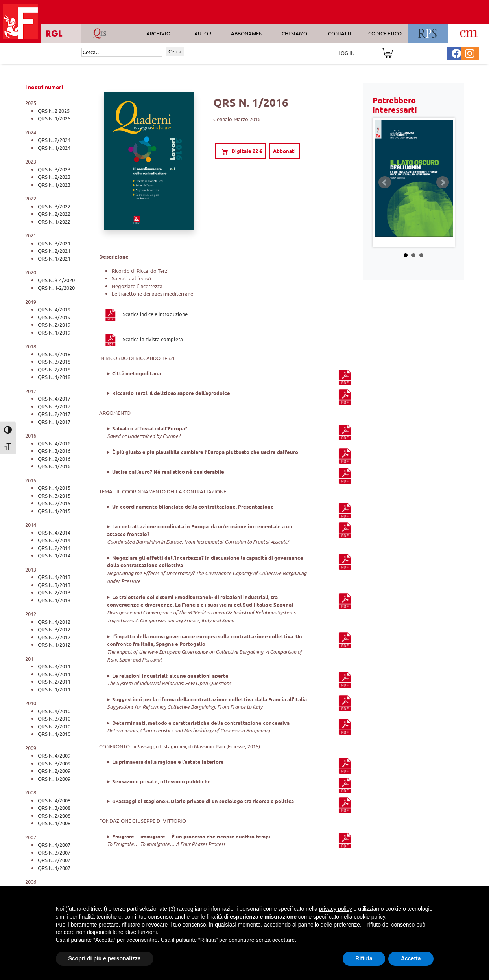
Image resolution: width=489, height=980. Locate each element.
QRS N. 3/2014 (54, 540)
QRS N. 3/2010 (54, 718)
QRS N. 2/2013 (54, 592)
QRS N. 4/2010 (54, 711)
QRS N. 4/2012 (54, 622)
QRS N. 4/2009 (54, 755)
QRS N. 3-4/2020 (56, 280)
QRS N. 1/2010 (54, 734)
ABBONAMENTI (249, 33)
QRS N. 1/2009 (54, 779)
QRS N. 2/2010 (54, 726)
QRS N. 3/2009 (54, 763)
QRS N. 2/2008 (54, 815)
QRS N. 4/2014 (54, 532)
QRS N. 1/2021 (54, 258)
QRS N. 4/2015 (54, 488)
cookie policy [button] (369, 917)
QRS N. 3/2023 (54, 169)
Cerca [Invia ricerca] (175, 51)
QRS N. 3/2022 (54, 206)
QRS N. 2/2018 (54, 369)
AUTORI (204, 33)
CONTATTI (340, 33)
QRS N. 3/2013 (54, 585)
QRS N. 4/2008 (54, 800)
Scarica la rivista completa (143, 339)
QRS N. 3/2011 (54, 674)
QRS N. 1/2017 (54, 422)
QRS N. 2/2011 (54, 681)
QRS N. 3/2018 (54, 361)
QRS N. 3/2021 (54, 243)
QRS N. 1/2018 (54, 377)
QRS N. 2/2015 (54, 503)
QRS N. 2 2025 (54, 111)
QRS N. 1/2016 (54, 466)
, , (230, 570)
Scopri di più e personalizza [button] (105, 958)
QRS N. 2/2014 (54, 548)
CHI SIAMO (294, 33)
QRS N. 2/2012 (54, 637)
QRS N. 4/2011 (54, 666)
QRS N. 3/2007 (54, 852)
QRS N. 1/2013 (54, 600)
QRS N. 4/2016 (54, 443)
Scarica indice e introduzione (146, 314)
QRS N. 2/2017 (54, 414)
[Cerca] (122, 52)
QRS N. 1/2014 (54, 555)
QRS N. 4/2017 (54, 398)
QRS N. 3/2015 (54, 496)
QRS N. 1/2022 (54, 222)
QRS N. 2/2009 (54, 771)
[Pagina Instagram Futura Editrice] (470, 52)
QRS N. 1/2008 (54, 823)
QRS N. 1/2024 (54, 148)
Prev (385, 182)
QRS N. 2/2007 (54, 860)
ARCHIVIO (158, 33)
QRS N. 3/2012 (54, 629)
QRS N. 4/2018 (54, 354)
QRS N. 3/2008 (54, 808)
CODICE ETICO (385, 33)
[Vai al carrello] (387, 52)
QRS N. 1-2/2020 (56, 288)
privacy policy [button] (336, 909)
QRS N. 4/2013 (54, 577)
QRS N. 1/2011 (54, 689)
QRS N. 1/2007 (54, 868)
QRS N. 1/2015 (54, 511)
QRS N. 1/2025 (54, 118)
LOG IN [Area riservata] (346, 53)
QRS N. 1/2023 (54, 185)
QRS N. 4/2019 (54, 309)
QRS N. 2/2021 (54, 251)
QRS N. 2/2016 (54, 459)
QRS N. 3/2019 (54, 317)
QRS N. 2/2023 (54, 177)
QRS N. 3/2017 (54, 406)
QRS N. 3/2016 (54, 451)
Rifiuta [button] (364, 958)
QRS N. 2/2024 (54, 140)
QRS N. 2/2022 (54, 214)
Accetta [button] (411, 958)
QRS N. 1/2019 (54, 332)
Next (443, 182)
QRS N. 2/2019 (54, 325)
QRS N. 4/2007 (54, 845)
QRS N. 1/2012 (54, 644)
